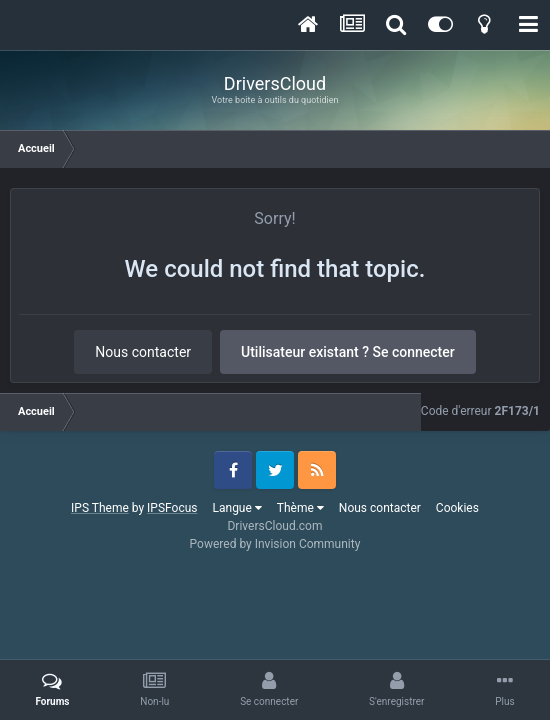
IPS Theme (100, 508)
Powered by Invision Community (275, 544)
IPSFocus (172, 508)
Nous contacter (143, 352)
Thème (300, 508)
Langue (237, 508)
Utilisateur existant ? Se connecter (348, 352)
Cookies (457, 508)
